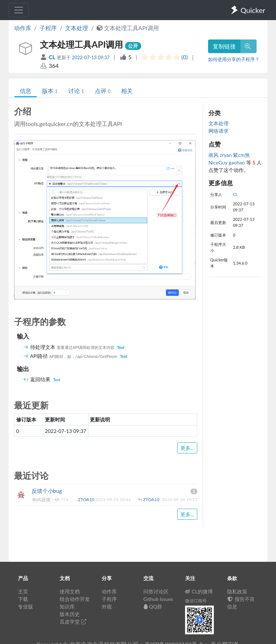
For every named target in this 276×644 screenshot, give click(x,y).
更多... (187, 448)
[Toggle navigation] (19, 10)
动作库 (23, 28)
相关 (127, 91)
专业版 (26, 606)
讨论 (76, 91)
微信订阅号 (196, 601)
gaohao (237, 162)
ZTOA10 (87, 500)
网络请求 (218, 131)
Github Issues (158, 599)
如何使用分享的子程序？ (234, 59)
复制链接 (224, 46)
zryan (227, 155)
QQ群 (153, 606)
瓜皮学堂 (73, 622)
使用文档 (70, 591)
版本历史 (70, 614)
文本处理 (77, 28)
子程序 (48, 28)
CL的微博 (199, 591)
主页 (23, 591)
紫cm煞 (241, 155)
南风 (214, 155)
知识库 (67, 606)
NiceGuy (218, 162)
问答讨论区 (156, 591)
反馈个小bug (47, 491)
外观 (107, 606)
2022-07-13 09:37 (91, 57)
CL (52, 57)
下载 (23, 599)
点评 (103, 91)
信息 (26, 91)
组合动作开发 (75, 599)
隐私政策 (237, 591)
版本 (50, 91)
